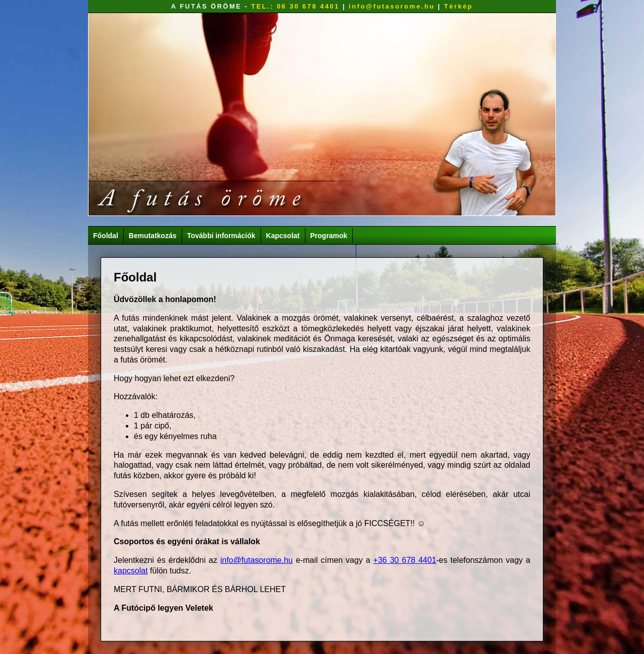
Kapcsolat (283, 236)
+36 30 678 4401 (405, 560)
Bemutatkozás (153, 236)
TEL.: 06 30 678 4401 (295, 6)
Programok (329, 236)
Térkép (459, 6)
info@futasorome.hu (392, 6)
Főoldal (106, 236)
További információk (221, 236)
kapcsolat (131, 571)
